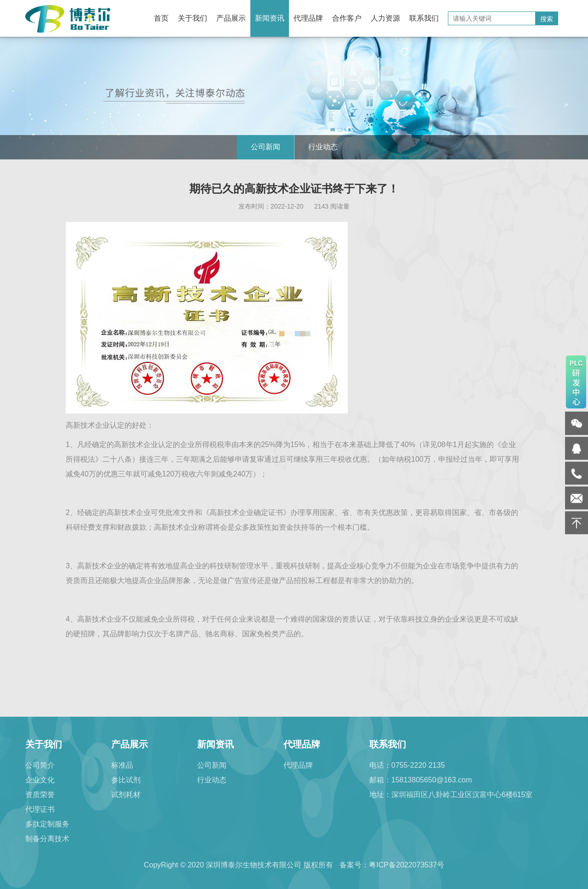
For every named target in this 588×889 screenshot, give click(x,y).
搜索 (547, 19)
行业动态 (323, 147)
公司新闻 (266, 147)
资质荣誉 (40, 795)
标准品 (122, 765)
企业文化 (40, 780)
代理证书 (40, 809)
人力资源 (385, 18)
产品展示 (231, 18)
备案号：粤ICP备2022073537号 (392, 865)
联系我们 (424, 18)
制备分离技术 (47, 839)
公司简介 (40, 765)
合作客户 (347, 18)
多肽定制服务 (47, 824)
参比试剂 (126, 780)
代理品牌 (308, 18)
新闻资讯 (270, 18)
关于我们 (192, 18)
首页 (161, 18)
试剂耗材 (126, 795)
